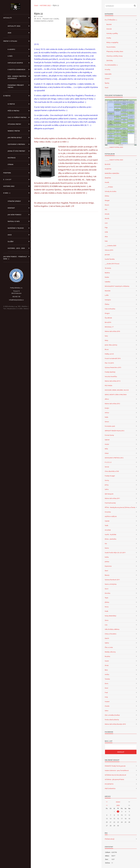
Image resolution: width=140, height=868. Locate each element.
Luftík (107, 295)
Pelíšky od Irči (109, 354)
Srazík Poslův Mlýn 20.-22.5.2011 (115, 553)
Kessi (106, 688)
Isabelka (107, 282)
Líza (106, 625)
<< (107, 802)
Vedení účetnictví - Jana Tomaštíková (117, 770)
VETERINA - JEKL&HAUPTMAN (114, 779)
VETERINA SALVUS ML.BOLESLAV (115, 775)
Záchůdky (110, 60)
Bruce (107, 349)
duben (118, 802)
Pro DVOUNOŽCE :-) (111, 65)
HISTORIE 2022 (9, 186)
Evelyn (107, 408)
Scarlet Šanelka (110, 259)
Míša (106, 449)
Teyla (106, 598)
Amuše (107, 214)
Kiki (106, 209)
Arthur (107, 413)
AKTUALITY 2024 (14, 26)
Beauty (107, 575)
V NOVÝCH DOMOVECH (17, 69)
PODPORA (7, 173)
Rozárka (107, 656)
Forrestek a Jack (110, 426)
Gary (106, 336)
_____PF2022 (109, 187)
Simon (107, 422)
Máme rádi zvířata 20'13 (113, 381)
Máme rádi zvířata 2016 (112, 331)
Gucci (107, 589)
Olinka (107, 196)
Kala (106, 241)
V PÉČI (10, 56)
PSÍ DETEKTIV (109, 784)
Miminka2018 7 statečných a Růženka (117, 286)
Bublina (107, 273)
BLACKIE (108, 164)
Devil (106, 571)
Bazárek (109, 24)
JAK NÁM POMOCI (15, 215)
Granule (109, 29)
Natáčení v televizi (16, 228)
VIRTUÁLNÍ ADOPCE (15, 63)
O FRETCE (7, 96)
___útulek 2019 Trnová (112, 264)
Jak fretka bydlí (15, 138)
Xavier (107, 661)
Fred (106, 692)
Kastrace (12, 158)
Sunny (107, 480)
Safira (107, 489)
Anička (107, 674)
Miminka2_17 (109, 327)
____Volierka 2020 (110, 246)
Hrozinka (108, 512)
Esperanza (108, 566)
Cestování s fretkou (16, 144)
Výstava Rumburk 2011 (112, 580)
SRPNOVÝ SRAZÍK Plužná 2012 (115, 431)
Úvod (36, 5)
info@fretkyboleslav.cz (16, 300)
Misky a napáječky (112, 42)
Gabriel (107, 440)
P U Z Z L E (108, 462)
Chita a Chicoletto (111, 634)
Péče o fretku (14, 111)
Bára (106, 670)
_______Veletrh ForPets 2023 (114, 147)
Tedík (106, 525)
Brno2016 (108, 322)
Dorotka (107, 593)
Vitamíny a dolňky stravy (115, 56)
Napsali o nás (14, 221)
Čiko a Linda (109, 647)
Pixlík (106, 611)
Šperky (107, 83)
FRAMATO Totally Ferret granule (115, 766)
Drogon (107, 313)
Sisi (106, 544)
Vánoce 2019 (109, 250)
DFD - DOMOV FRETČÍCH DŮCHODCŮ (17, 77)
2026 (9, 33)
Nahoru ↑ (27, 309)
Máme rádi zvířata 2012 (112, 404)
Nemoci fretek (14, 131)
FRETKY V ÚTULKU (10, 41)
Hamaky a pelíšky (112, 33)
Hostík (107, 182)
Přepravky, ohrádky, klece (115, 51)
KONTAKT (11, 208)
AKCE (10, 235)
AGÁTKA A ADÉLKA (111, 516)
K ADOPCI (11, 49)
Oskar (107, 453)
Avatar (107, 444)
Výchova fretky (14, 124)
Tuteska (107, 679)
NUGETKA (108, 169)
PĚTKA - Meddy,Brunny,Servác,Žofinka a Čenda (120, 507)
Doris (106, 683)
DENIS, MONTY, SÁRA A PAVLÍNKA (116, 395)
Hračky (109, 38)
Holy (106, 697)
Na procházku (111, 47)
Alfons (107, 399)
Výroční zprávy (14, 201)
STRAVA (11, 164)
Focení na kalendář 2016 (113, 358)
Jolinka (107, 562)
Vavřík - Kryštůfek (111, 534)
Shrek (107, 665)
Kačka (107, 557)
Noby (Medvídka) (110, 616)
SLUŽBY (11, 241)
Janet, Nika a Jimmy (111, 345)
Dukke (107, 277)
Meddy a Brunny (110, 652)
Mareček (108, 291)
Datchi (107, 638)
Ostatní (107, 79)
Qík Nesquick (109, 494)
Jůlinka (107, 602)
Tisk (5, 309)
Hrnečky (108, 69)
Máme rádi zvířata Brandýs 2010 (115, 724)
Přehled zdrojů (110, 839)
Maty (106, 340)
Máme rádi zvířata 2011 (112, 498)
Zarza (107, 620)
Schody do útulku (111, 191)
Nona (107, 607)
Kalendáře (108, 74)
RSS (19, 306)
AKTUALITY (8, 18)
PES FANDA (108, 385)
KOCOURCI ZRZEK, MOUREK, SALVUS (117, 390)
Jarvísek (107, 255)
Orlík (106, 232)
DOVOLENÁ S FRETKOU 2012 (114, 458)
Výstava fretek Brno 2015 (113, 367)
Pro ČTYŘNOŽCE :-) (111, 20)
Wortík (107, 218)
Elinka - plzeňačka (111, 539)
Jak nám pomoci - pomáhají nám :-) (15, 258)
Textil (106, 88)
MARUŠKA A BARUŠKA (112, 173)
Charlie (107, 706)
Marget (107, 200)
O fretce (11, 104)
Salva (106, 711)
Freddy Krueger (110, 476)
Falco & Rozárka (110, 309)
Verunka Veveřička (111, 376)
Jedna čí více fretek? (16, 151)
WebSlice (25, 306)
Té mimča (108, 268)
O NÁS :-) (7, 193)
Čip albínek (108, 318)
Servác (107, 467)
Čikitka (107, 304)
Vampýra (108, 300)
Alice (106, 237)
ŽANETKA (108, 178)
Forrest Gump (109, 435)
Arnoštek (108, 530)
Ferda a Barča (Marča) (112, 720)
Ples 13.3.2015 (109, 363)
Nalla (106, 417)
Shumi (107, 205)
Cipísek (107, 521)
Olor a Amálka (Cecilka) (112, 715)
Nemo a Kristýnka (111, 584)
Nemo (107, 548)
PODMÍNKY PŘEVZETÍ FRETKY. (16, 86)
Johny (107, 485)
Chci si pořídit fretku (17, 117)
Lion (106, 223)
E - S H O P (7, 179)
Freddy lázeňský (110, 372)
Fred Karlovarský (110, 503)
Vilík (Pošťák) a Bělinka (112, 629)
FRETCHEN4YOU (110, 789)
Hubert (107, 702)
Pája (106, 227)
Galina (107, 643)
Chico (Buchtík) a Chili (112, 471)
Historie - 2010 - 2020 (16, 248)
